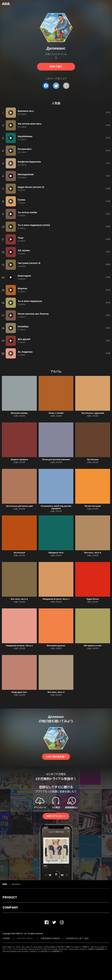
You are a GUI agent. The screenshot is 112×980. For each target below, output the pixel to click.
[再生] (11, 113)
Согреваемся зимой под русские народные (56, 507)
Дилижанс (16, 884)
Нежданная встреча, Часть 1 (56, 599)
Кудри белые (93, 599)
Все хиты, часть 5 (56, 692)
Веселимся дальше (56, 646)
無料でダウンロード (56, 816)
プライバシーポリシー (25, 939)
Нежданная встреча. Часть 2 (19, 646)
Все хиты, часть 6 (19, 599)
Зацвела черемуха (19, 460)
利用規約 (6, 939)
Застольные (93, 460)
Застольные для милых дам (19, 506)
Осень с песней (56, 413)
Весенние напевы (19, 413)
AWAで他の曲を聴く (56, 757)
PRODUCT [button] (10, 897)
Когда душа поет (19, 692)
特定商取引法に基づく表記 (77, 939)
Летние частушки (93, 506)
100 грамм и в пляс (93, 646)
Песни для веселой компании (56, 460)
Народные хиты (56, 553)
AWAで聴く (56, 67)
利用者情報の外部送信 (50, 939)
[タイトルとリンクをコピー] (66, 86)
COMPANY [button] (10, 907)
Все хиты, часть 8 (93, 553)
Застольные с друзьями (93, 413)
